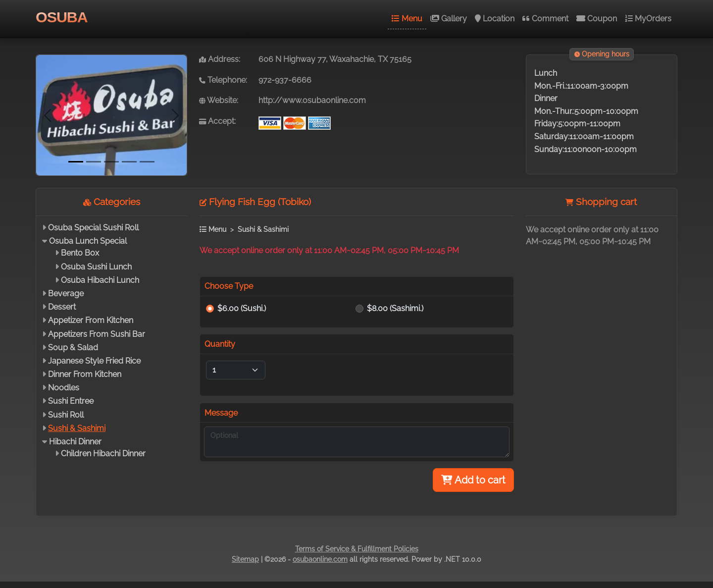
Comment (545, 19)
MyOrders (648, 19)
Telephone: (223, 80)
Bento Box (80, 253)
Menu (407, 19)
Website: (219, 100)
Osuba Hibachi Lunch (100, 280)
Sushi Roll (66, 415)
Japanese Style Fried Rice (94, 361)
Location (495, 19)
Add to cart (473, 480)
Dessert (62, 307)
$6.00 (242, 308)
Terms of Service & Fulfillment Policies (357, 549)
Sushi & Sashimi (77, 428)
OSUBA (62, 17)
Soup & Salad (73, 347)
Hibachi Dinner (75, 442)
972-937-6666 (285, 80)
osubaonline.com (320, 559)
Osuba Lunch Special (88, 241)
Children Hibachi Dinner (103, 454)
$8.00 (395, 308)
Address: (220, 59)
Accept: (217, 121)
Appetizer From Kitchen (91, 320)
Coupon (597, 19)
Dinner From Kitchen (85, 374)
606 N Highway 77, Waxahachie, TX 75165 (335, 59)
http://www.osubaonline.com (312, 100)
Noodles (64, 388)
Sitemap (245, 559)
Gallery (449, 19)
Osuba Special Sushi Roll (93, 228)
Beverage (66, 294)
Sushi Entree (71, 401)
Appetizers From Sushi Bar (97, 334)
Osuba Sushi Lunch (96, 267)
